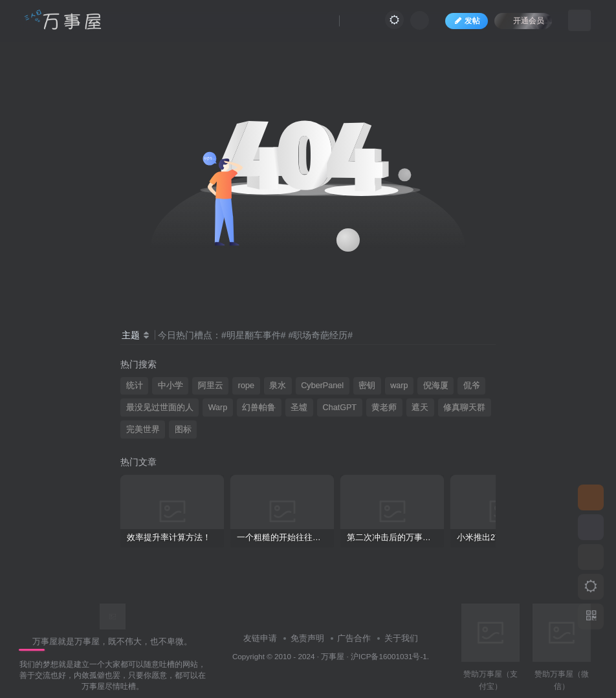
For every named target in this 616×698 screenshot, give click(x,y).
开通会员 (522, 21)
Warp (218, 408)
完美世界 (143, 430)
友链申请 (260, 638)
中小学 (170, 386)
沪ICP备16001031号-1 (389, 656)
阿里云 (211, 386)
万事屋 (333, 656)
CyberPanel (322, 386)
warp (399, 386)
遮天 (420, 408)
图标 (183, 430)
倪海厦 (436, 386)
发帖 (465, 22)
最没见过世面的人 (160, 408)
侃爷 (472, 386)
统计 (135, 386)
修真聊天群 (464, 408)
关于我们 (401, 638)
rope (246, 386)
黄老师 (384, 408)
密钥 (367, 386)
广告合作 (354, 638)
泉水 (278, 386)
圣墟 (299, 408)
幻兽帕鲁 (259, 408)
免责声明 (307, 638)
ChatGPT (340, 408)
